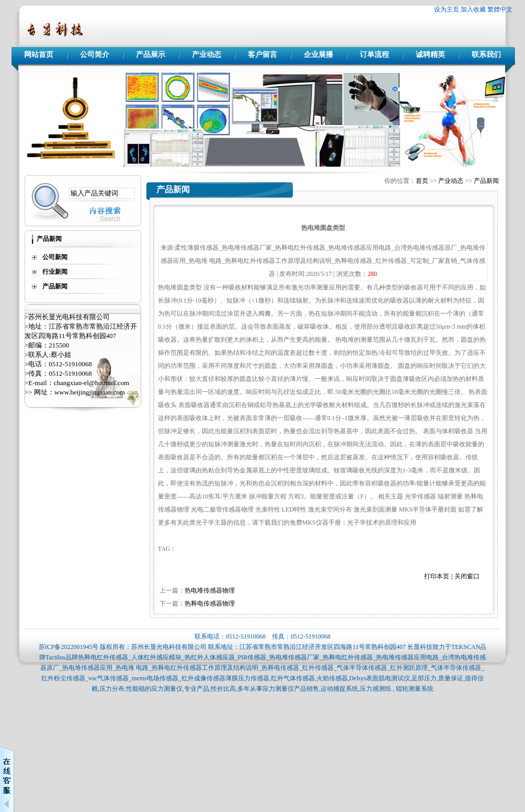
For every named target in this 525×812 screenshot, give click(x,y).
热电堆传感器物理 (210, 590)
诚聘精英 (430, 55)
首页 (422, 181)
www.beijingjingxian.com (90, 392)
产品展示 (151, 55)
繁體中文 (500, 9)
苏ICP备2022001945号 (69, 647)
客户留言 (262, 55)
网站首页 (39, 55)
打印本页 (437, 576)
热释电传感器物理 (210, 604)
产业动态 (207, 55)
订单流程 (374, 55)
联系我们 (486, 55)
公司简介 (95, 55)
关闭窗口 (467, 576)
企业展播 (318, 55)
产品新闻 (486, 181)
